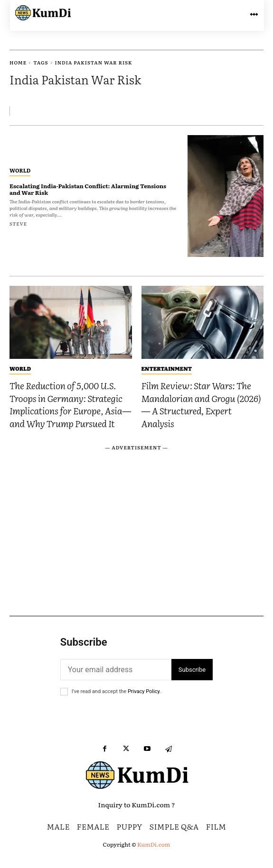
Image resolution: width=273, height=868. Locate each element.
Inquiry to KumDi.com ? (137, 804)
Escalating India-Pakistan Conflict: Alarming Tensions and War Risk (88, 189)
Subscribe (192, 670)
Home (18, 62)
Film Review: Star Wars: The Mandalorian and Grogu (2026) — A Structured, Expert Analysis (201, 404)
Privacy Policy (144, 691)
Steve (18, 224)
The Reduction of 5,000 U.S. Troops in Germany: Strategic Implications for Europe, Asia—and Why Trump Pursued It (70, 404)
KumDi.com (154, 844)
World (20, 170)
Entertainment (167, 368)
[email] (116, 670)
